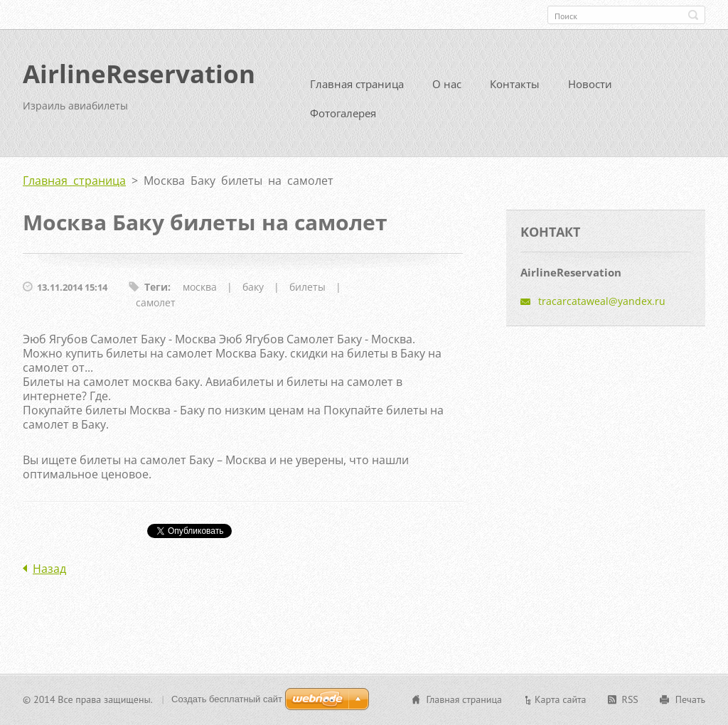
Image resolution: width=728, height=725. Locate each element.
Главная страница (357, 90)
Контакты (515, 90)
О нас (447, 90)
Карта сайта (561, 701)
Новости (590, 90)
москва (200, 292)
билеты (307, 292)
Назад (49, 574)
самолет (156, 308)
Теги (156, 292)
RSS (630, 701)
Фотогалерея (343, 119)
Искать (693, 15)
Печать (690, 701)
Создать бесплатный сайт (227, 700)
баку (253, 292)
